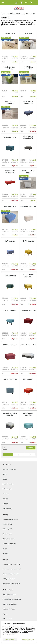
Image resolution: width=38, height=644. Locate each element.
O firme (5, 474)
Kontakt (5, 479)
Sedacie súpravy (7, 524)
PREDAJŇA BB (6, 109)
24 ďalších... (31, 448)
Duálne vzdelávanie (8, 484)
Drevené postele (7, 534)
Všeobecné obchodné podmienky (12, 599)
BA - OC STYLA (6, 40)
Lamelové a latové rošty (9, 544)
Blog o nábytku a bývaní (9, 594)
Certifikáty (6, 504)
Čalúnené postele (8, 529)
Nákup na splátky (7, 619)
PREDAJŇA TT (24, 179)
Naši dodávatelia (7, 509)
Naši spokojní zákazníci (9, 469)
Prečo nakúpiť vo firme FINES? (11, 584)
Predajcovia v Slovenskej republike (12, 569)
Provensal (6, 554)
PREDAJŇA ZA (6, 75)
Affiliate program (7, 489)
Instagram (6, 499)
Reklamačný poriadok (9, 609)
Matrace (5, 549)
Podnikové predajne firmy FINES (12, 564)
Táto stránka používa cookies (14, 624)
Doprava (5, 614)
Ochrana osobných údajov (10, 604)
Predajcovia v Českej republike (11, 574)
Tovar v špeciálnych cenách (10, 519)
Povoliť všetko (28, 640)
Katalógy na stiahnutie (9, 579)
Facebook (6, 494)
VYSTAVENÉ (6, 38)
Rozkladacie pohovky (9, 539)
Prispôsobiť (10, 640)
